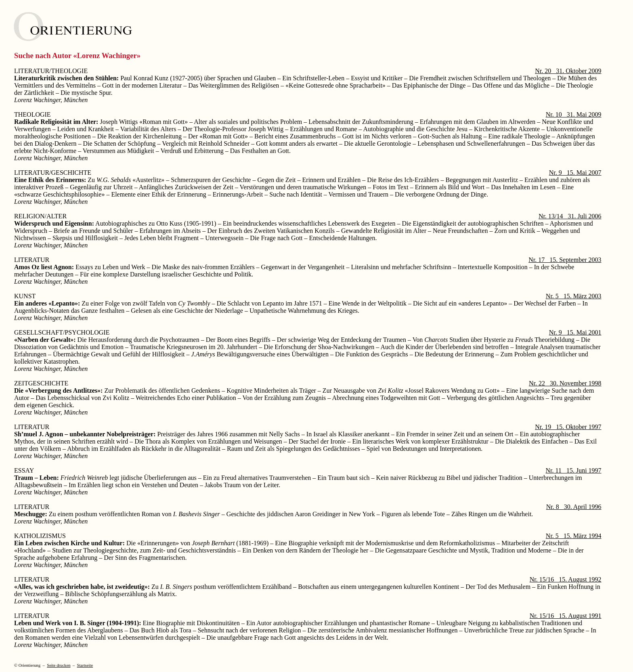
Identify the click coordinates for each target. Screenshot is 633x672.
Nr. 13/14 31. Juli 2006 (570, 216)
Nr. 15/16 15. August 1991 (566, 616)
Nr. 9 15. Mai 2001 (575, 332)
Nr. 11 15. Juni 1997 (574, 470)
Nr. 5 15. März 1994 (574, 536)
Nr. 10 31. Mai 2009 (574, 114)
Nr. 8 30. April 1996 (574, 507)
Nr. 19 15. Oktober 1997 (568, 427)
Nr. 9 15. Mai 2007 (575, 173)
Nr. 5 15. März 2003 (574, 296)
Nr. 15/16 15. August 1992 (566, 579)
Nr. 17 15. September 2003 (565, 260)
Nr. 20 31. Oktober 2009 (568, 71)
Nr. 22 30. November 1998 (565, 383)
